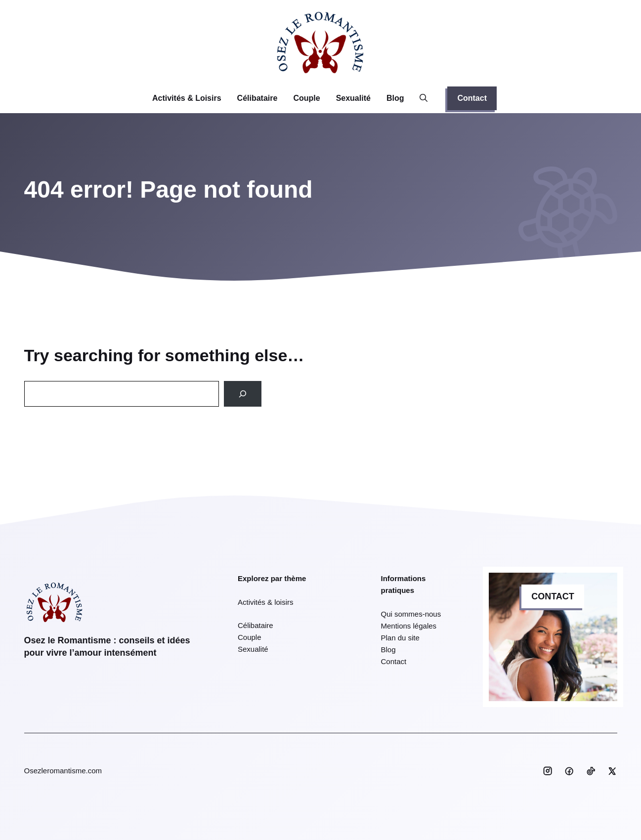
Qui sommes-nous (411, 614)
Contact (472, 98)
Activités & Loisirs (187, 98)
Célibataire (257, 98)
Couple (306, 98)
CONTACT (553, 596)
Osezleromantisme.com (63, 771)
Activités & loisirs (266, 602)
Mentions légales (409, 626)
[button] (424, 98)
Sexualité (353, 98)
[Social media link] (548, 771)
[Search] (243, 394)
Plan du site (400, 638)
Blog (395, 98)
